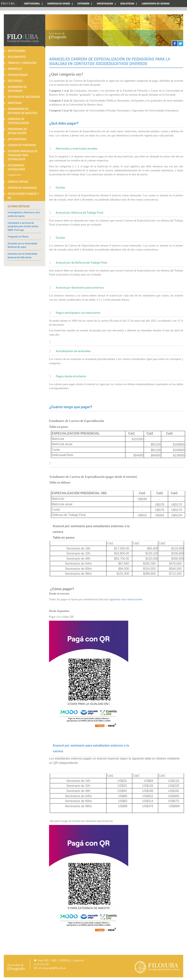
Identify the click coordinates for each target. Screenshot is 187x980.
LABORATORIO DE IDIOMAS (156, 4)
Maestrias (15, 103)
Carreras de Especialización (18, 121)
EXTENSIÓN (83, 4)
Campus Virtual (18, 182)
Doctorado (15, 81)
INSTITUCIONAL (32, 4)
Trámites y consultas (22, 63)
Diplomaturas (17, 139)
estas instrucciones (132, 599)
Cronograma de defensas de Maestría (22, 111)
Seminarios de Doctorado (17, 89)
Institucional (17, 51)
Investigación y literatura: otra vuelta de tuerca (24, 214)
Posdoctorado (18, 75)
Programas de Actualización (17, 131)
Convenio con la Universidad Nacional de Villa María (22, 256)
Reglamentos (17, 57)
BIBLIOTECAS (127, 4)
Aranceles (15, 69)
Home (11, 4)
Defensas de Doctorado (24, 97)
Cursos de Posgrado (22, 145)
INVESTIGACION (105, 4)
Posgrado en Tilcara (18, 237)
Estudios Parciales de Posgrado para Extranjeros (23, 155)
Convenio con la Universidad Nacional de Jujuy (22, 245)
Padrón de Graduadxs (22, 188)
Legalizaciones (15, 175)
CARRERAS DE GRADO (59, 4)
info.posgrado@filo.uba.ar (52, 968)
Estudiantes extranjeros (16, 167)
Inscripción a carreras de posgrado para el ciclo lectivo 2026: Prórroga (23, 226)
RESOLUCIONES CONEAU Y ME (23, 196)
